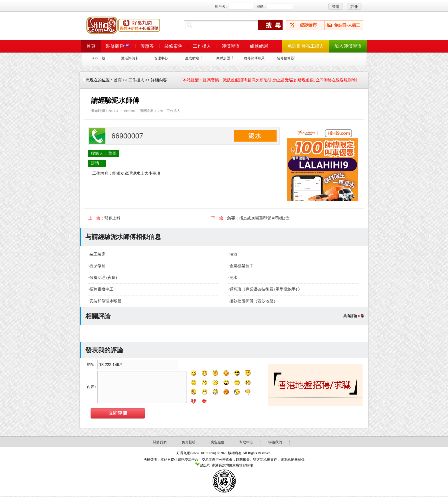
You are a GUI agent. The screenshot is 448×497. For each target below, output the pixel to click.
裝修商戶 (118, 46)
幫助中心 (246, 442)
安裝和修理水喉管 (105, 301)
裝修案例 (173, 46)
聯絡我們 (275, 442)
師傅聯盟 (231, 46)
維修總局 (259, 46)
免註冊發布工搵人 (306, 46)
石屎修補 (97, 266)
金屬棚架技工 (241, 266)
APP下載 (99, 58)
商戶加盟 (223, 58)
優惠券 (147, 46)
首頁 (91, 46)
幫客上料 (112, 218)
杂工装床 (97, 254)
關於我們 (160, 442)
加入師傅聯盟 (348, 46)
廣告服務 (217, 442)
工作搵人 (202, 46)
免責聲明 (189, 442)
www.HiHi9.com (203, 453)
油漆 (233, 254)
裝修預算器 (285, 58)
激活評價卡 (130, 58)
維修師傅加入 (254, 58)
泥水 (233, 278)
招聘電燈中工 (101, 289)
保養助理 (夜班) (103, 278)
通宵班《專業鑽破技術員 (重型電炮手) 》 (266, 289)
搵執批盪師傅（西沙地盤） (253, 301)
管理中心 (161, 58)
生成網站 (192, 58)
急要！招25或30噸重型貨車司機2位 (258, 218)
